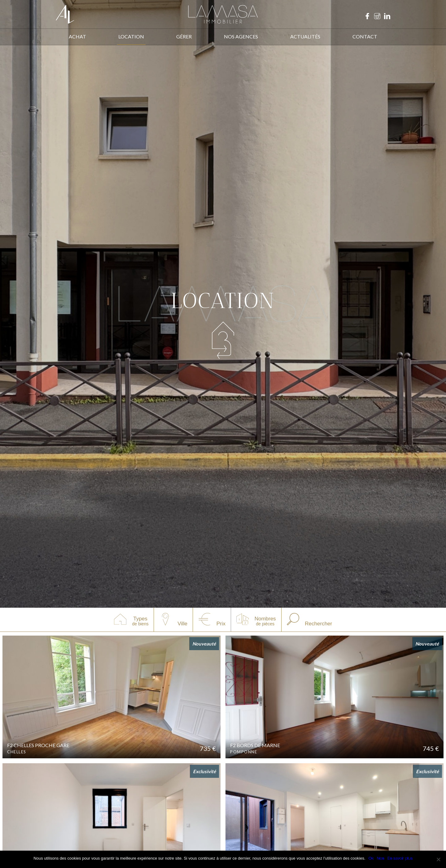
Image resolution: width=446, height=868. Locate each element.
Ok (371, 858)
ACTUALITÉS (305, 36)
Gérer (184, 36)
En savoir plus (400, 858)
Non (380, 858)
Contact (365, 36)
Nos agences (241, 36)
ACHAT (77, 36)
